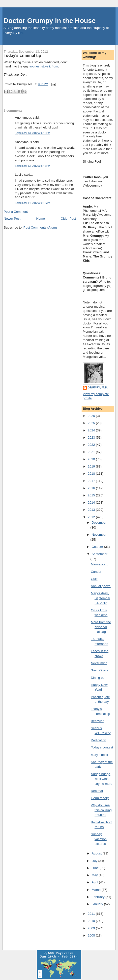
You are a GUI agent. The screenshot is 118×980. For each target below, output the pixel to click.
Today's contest (102, 747)
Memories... (99, 564)
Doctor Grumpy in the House (50, 21)
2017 (92, 481)
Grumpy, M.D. (98, 388)
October (98, 547)
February (99, 897)
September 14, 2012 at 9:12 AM (32, 203)
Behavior (97, 721)
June (96, 868)
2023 (92, 437)
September (100, 554)
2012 (92, 517)
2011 (92, 914)
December (99, 522)
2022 (92, 445)
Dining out (98, 678)
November (99, 535)
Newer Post (12, 219)
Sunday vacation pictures (99, 839)
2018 (92, 474)
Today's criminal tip (22, 55)
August (97, 853)
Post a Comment (16, 212)
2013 (92, 510)
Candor (96, 572)
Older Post (68, 219)
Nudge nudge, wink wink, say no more (102, 779)
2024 (92, 430)
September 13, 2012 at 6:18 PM (32, 133)
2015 (92, 495)
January (98, 904)
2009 (92, 928)
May (95, 875)
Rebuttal (97, 791)
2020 (92, 459)
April (95, 882)
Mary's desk (99, 755)
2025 (92, 423)
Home (41, 219)
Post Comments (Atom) (40, 227)
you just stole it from (44, 66)
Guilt (94, 579)
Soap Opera (99, 670)
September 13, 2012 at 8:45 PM (32, 166)
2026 (92, 416)
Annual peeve (101, 586)
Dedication (98, 740)
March (97, 890)
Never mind (99, 663)
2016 (92, 488)
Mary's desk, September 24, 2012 (101, 598)
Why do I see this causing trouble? (101, 810)
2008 (92, 935)
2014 (92, 502)
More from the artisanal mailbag (101, 627)
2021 (92, 452)
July (95, 861)
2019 (92, 466)
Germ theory (100, 798)
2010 (92, 921)
